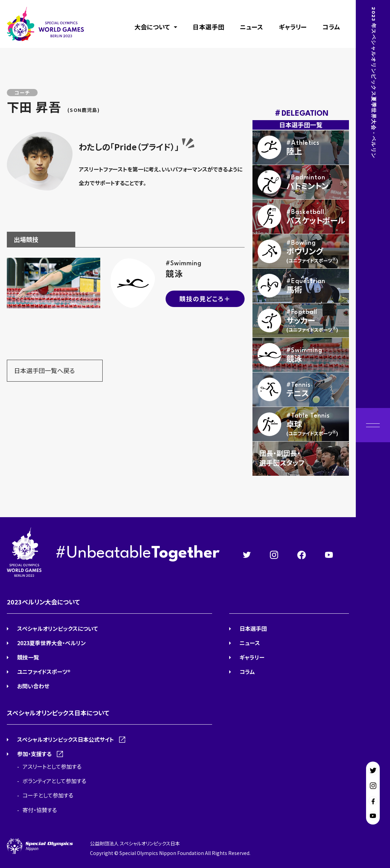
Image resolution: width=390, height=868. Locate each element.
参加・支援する (34, 754)
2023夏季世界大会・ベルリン (51, 643)
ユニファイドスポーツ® (44, 672)
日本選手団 (208, 27)
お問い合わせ (33, 686)
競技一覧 (28, 657)
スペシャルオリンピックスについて (57, 628)
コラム (331, 27)
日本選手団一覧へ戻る (44, 370)
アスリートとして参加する (52, 766)
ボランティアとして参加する (54, 781)
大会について (152, 27)
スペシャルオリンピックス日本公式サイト (66, 739)
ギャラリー (293, 27)
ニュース (251, 27)
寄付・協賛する (40, 810)
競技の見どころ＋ (205, 298)
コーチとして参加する (48, 795)
